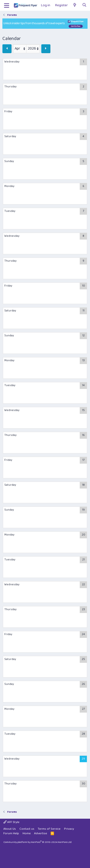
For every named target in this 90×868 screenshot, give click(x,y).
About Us (10, 829)
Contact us (27, 829)
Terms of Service (49, 829)
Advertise (41, 833)
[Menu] (7, 6)
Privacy (69, 829)
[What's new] (75, 5)
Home (27, 833)
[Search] (84, 5)
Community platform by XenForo (38, 842)
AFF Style (11, 822)
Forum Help (11, 833)
